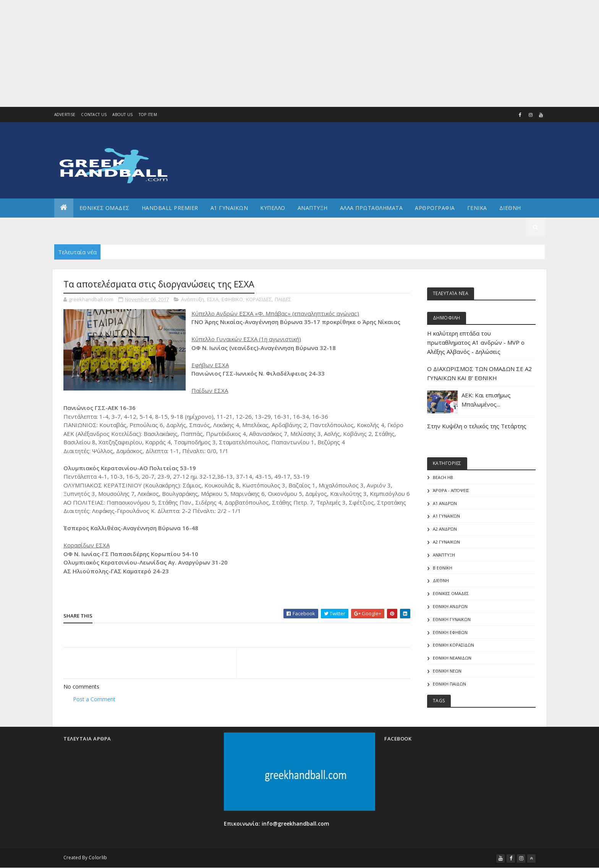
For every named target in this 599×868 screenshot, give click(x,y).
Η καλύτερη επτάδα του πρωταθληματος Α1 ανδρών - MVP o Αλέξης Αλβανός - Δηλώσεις (476, 342)
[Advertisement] (229, 53)
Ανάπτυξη (193, 299)
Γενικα (477, 208)
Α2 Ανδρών (445, 529)
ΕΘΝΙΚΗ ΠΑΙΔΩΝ (449, 684)
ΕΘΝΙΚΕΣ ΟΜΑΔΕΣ (104, 208)
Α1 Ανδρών (445, 503)
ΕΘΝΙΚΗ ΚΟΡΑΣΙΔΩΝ (453, 645)
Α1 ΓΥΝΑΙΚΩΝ (229, 208)
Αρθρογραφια (435, 208)
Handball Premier (170, 208)
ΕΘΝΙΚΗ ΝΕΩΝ (447, 671)
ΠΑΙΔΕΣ (283, 299)
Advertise (65, 115)
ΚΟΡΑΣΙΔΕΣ (259, 299)
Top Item (148, 115)
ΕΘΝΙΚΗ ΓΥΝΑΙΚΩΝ (452, 619)
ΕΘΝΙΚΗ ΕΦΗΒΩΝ (450, 632)
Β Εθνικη (443, 568)
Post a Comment (94, 699)
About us (122, 115)
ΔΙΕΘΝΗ (441, 580)
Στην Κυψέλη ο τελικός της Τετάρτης (477, 426)
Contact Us (94, 115)
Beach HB (443, 477)
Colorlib (98, 858)
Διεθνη (510, 208)
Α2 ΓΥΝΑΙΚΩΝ (446, 542)
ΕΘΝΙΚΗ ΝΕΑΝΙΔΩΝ (452, 658)
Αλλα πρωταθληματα (372, 208)
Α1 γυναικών (446, 516)
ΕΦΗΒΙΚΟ (232, 299)
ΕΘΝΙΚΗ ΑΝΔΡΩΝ (450, 606)
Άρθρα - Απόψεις (451, 490)
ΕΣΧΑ (213, 299)
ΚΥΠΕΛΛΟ (273, 208)
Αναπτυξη (313, 208)
